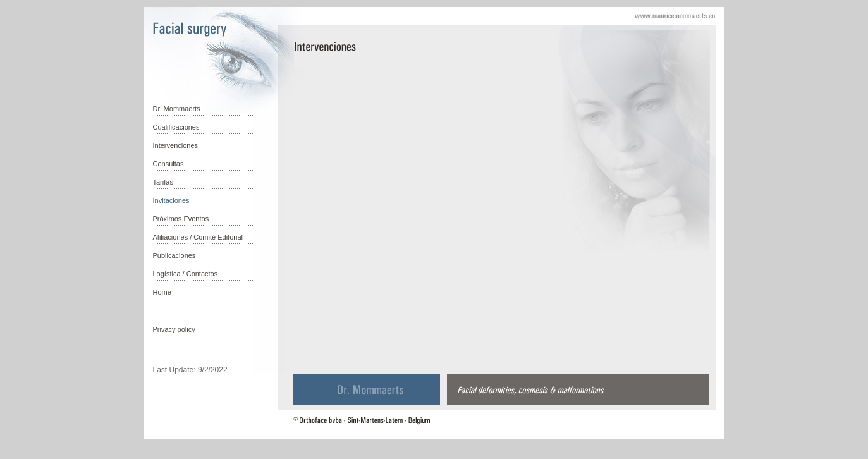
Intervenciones (176, 145)
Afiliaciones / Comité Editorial (198, 237)
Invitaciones (171, 200)
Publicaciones (174, 255)
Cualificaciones (176, 127)
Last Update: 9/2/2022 (190, 370)
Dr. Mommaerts (177, 109)
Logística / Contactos (186, 274)
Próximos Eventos (181, 219)
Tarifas (163, 182)
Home (162, 292)
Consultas (168, 164)
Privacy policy (174, 329)
